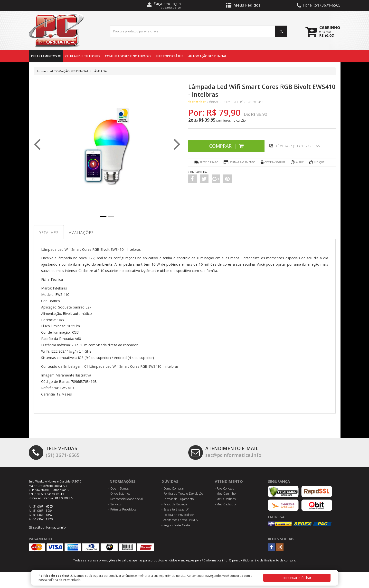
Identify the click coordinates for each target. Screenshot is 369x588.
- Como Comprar (173, 488)
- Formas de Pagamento (178, 499)
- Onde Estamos (119, 494)
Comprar (225, 146)
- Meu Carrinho (225, 494)
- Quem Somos (119, 488)
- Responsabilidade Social (126, 499)
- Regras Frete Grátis (176, 525)
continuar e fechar (297, 578)
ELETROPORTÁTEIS (170, 56)
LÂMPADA (100, 71)
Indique (317, 162)
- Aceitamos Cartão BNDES (180, 520)
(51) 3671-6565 (54, 452)
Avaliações (82, 233)
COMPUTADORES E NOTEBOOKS (128, 56)
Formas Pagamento (239, 162)
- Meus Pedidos (225, 499)
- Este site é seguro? (175, 510)
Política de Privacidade (64, 580)
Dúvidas (170, 482)
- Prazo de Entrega (174, 504)
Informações (122, 482)
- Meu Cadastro (225, 504)
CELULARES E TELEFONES (83, 56)
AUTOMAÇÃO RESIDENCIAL (207, 56)
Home (42, 71)
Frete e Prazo (206, 162)
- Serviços (115, 504)
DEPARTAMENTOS (46, 56)
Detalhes (49, 233)
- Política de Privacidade (178, 515)
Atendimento (229, 482)
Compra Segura (273, 162)
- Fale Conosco (224, 488)
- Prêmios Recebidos (122, 510)
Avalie (297, 162)
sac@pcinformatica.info (225, 452)
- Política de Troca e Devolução (182, 494)
